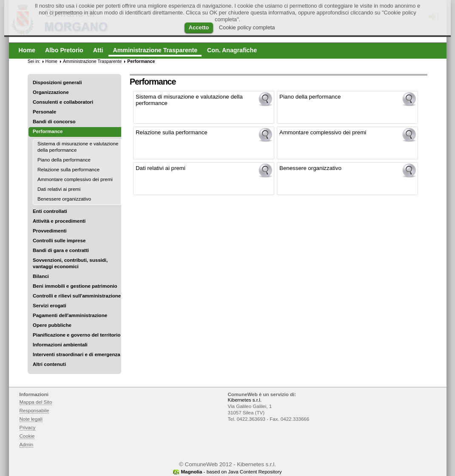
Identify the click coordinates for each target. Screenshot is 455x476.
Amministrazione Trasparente (92, 61)
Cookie (27, 436)
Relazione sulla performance (68, 170)
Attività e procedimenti (59, 221)
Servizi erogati (50, 306)
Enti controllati (50, 211)
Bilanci (41, 276)
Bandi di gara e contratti (61, 250)
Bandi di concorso (54, 122)
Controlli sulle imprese (59, 241)
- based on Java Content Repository (231, 472)
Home (51, 61)
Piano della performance (64, 160)
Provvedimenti (50, 231)
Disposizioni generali (57, 82)
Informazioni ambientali (60, 345)
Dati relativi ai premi (59, 189)
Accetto (199, 27)
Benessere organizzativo (64, 199)
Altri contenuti (49, 364)
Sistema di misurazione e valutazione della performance (78, 147)
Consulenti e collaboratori (63, 102)
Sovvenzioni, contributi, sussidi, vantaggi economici (70, 263)
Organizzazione (51, 92)
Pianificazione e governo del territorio (77, 335)
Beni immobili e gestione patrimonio (75, 286)
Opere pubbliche (52, 325)
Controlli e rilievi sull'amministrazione (77, 296)
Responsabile (34, 411)
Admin (27, 445)
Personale (44, 112)
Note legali (31, 419)
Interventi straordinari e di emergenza (77, 354)
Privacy (28, 428)
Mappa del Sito (36, 402)
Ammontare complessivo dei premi (75, 179)
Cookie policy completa (247, 27)
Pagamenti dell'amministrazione (70, 315)
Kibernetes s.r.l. (245, 400)
